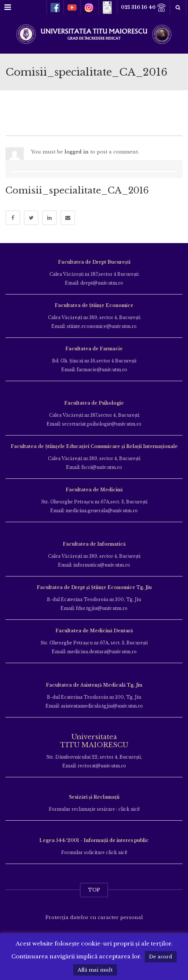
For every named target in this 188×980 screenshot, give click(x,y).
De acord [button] (161, 957)
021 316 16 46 (143, 8)
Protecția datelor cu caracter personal (94, 917)
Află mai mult (95, 970)
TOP (94, 890)
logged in (77, 152)
